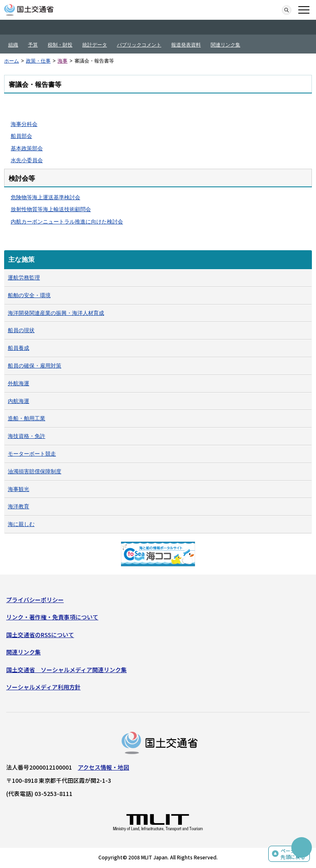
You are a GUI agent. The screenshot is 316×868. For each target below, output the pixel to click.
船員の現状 (21, 330)
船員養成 (19, 348)
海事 (63, 61)
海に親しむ (21, 524)
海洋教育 (19, 506)
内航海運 (19, 401)
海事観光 (19, 489)
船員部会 (21, 136)
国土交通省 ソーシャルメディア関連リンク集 (66, 670)
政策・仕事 (38, 61)
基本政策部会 (27, 148)
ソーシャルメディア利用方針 (43, 687)
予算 (33, 45)
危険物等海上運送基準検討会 (45, 197)
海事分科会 (24, 124)
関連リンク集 (225, 45)
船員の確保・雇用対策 (35, 366)
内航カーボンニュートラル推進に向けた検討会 (67, 222)
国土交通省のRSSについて (40, 635)
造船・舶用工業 (27, 418)
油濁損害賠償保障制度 (35, 471)
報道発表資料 (186, 45)
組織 (13, 45)
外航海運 (19, 383)
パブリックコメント (139, 45)
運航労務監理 (24, 278)
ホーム (12, 61)
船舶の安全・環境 (29, 295)
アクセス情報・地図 (103, 767)
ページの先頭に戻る (293, 854)
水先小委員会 (27, 160)
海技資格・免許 (27, 436)
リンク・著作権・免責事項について (52, 617)
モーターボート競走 (32, 454)
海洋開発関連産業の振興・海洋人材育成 (56, 313)
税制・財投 (60, 45)
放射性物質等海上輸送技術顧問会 (51, 209)
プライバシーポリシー (35, 600)
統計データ (95, 45)
